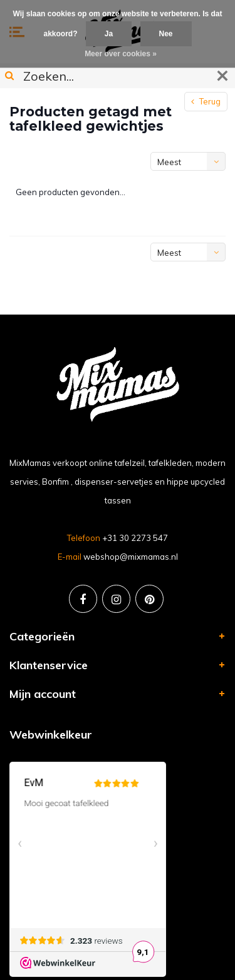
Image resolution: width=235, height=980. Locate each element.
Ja (109, 34)
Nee (166, 34)
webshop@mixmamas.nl (131, 557)
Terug (206, 101)
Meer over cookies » (121, 54)
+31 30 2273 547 (135, 538)
